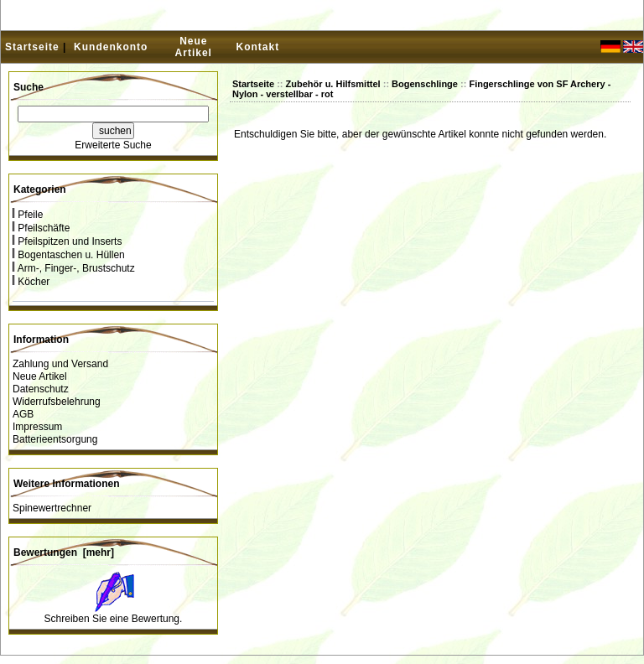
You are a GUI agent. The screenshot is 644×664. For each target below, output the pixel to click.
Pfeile (28, 215)
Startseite (32, 47)
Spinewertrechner (52, 508)
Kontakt (258, 47)
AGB (23, 414)
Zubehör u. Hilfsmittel (333, 84)
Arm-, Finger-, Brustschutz (74, 268)
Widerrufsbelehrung (57, 402)
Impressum (37, 427)
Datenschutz (41, 389)
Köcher (31, 282)
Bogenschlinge (425, 84)
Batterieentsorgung (55, 439)
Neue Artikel (194, 47)
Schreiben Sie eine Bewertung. (114, 619)
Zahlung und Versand (60, 364)
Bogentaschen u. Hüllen (69, 255)
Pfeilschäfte (41, 228)
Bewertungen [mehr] (64, 552)
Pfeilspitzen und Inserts (67, 241)
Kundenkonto (111, 47)
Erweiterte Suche (113, 145)
